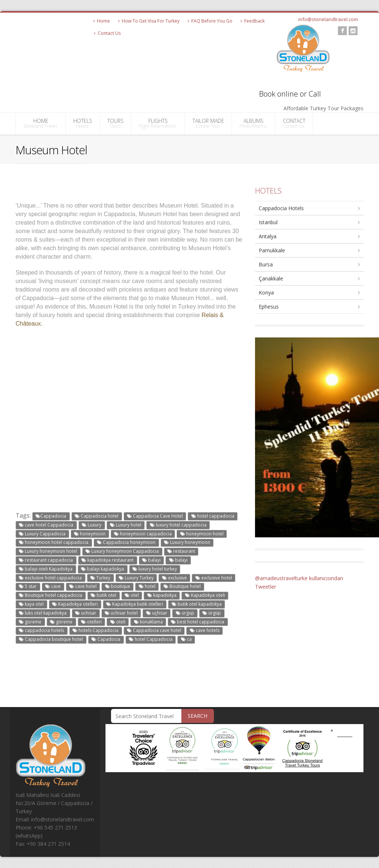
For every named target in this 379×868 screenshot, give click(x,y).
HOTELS (83, 123)
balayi (151, 560)
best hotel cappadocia (198, 622)
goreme (30, 622)
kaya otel (31, 604)
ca (186, 639)
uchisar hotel (121, 613)
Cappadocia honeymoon (126, 542)
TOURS (115, 123)
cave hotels (205, 630)
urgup (185, 613)
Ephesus (269, 307)
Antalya (268, 236)
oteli (118, 622)
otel (132, 595)
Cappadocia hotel (97, 516)
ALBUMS (254, 123)
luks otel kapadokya (43, 613)
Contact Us (107, 33)
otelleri (91, 622)
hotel (147, 586)
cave (53, 586)
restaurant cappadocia (46, 560)
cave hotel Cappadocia (46, 525)
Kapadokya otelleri (75, 604)
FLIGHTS (158, 123)
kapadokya (162, 595)
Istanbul (268, 222)
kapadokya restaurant (108, 560)
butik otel (103, 595)
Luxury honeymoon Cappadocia (122, 551)
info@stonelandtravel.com (328, 19)
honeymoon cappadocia (143, 534)
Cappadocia (51, 516)
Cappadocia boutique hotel (51, 639)
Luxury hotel (126, 525)
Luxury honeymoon (187, 542)
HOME (41, 123)
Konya (266, 292)
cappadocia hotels (41, 630)
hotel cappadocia (213, 516)
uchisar (86, 613)
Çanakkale (271, 278)
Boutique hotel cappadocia (51, 595)
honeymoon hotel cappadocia (54, 542)
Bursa (266, 264)
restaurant (181, 551)
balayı (178, 560)
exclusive (175, 578)
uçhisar (157, 613)
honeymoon (90, 534)
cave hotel (83, 586)
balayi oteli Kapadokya (46, 569)
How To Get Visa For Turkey (149, 21)
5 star (28, 586)
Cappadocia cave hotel (154, 630)
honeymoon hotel (202, 534)
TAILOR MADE (208, 123)
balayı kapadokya (103, 569)
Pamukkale (272, 250)
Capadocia (106, 639)
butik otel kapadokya (197, 604)
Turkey (100, 578)
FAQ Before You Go (210, 21)
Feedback (253, 21)
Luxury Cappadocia (42, 534)
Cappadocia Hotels (281, 208)
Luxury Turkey (136, 578)
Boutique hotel (182, 586)
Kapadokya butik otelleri (135, 604)
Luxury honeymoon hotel (48, 551)
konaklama (148, 622)
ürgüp (212, 613)
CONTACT (294, 123)
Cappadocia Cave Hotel (155, 516)
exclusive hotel (214, 578)
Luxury (92, 525)
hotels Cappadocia (95, 630)
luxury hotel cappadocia (178, 525)
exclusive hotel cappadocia (50, 578)
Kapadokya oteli (205, 595)
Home (102, 21)
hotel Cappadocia (151, 639)
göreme (61, 622)
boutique (118, 586)
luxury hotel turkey (155, 569)
